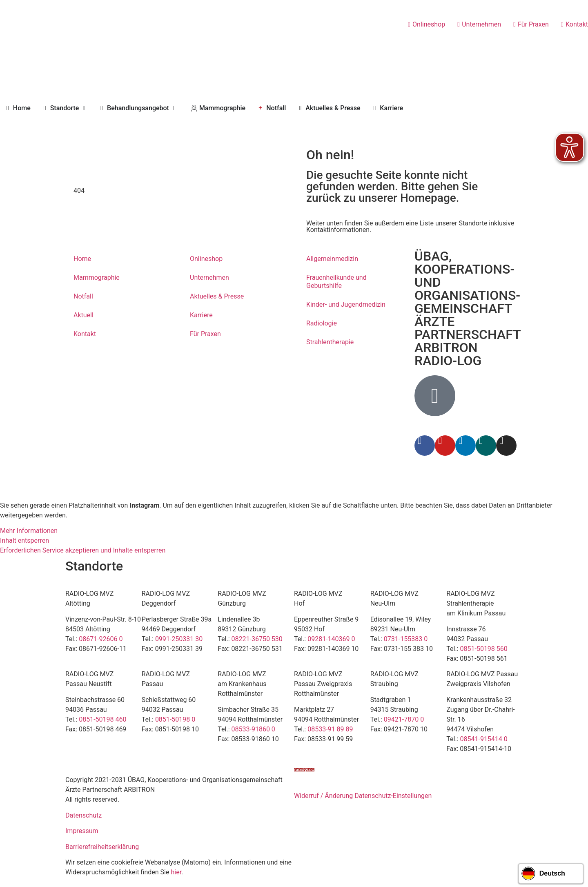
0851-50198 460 (102, 719)
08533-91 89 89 (330, 729)
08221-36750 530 (257, 639)
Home (82, 259)
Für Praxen (205, 334)
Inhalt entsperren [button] (24, 540)
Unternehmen (209, 277)
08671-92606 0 (101, 639)
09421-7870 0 (404, 719)
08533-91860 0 (253, 729)
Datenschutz (84, 815)
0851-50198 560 (484, 649)
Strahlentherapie (330, 342)
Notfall (83, 296)
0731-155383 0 (406, 639)
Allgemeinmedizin (332, 259)
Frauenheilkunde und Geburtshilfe (336, 282)
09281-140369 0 (331, 639)
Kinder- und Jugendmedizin (346, 304)
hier (176, 872)
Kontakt (85, 334)
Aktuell (84, 315)
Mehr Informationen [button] (29, 531)
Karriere (201, 315)
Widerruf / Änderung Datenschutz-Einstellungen (363, 796)
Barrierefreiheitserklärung (102, 847)
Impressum (82, 831)
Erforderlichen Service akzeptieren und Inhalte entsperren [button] (83, 550)
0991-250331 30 (179, 639)
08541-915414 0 (484, 739)
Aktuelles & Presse (217, 296)
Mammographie (97, 277)
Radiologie (322, 323)
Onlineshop (206, 259)
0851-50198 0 (175, 719)
